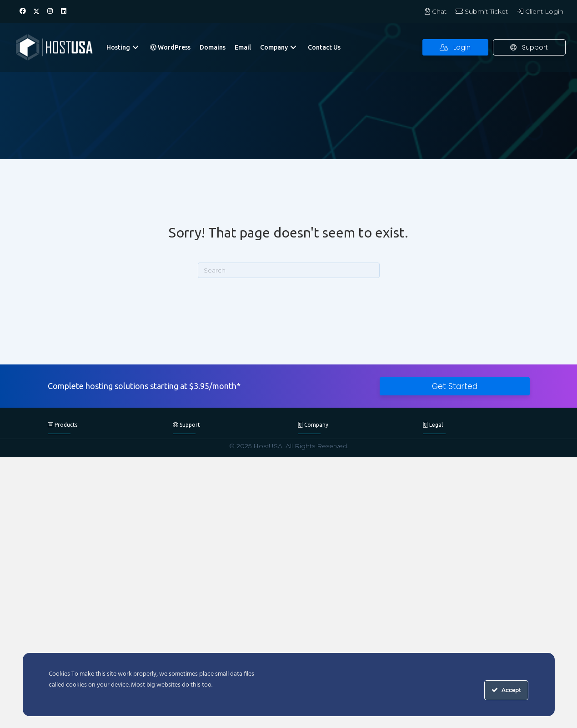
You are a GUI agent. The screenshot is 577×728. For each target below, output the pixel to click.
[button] (23, 11)
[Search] (289, 270)
